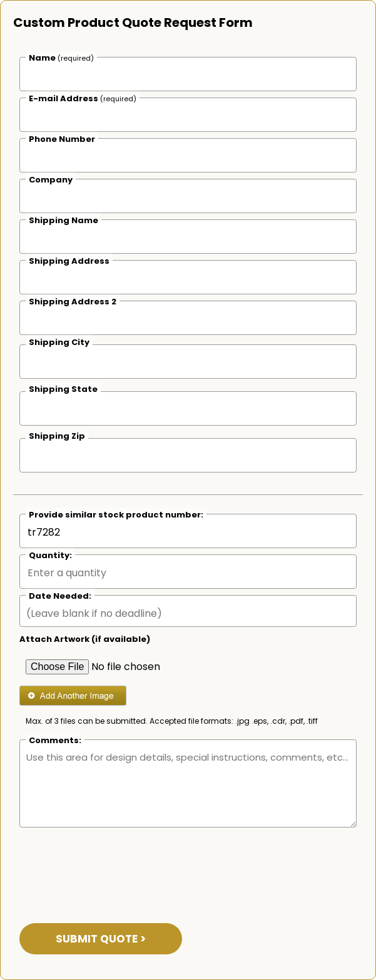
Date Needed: (60, 596)
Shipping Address (69, 261)
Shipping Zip (57, 436)
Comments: (55, 740)
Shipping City (59, 342)
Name (61, 58)
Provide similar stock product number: (116, 515)
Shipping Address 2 (73, 302)
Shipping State (63, 389)
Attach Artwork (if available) (85, 639)
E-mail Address (83, 98)
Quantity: (50, 555)
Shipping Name (64, 220)
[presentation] (114, 867)
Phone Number (62, 139)
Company (51, 180)
